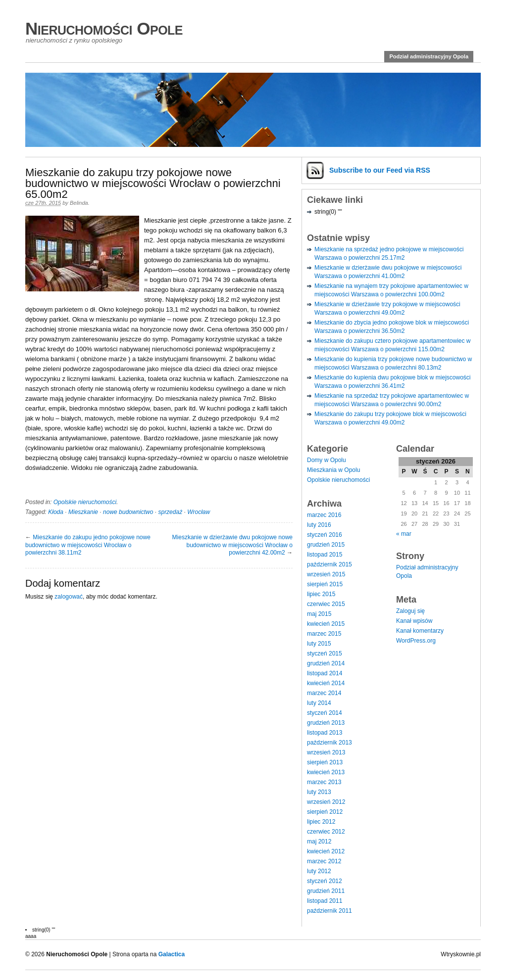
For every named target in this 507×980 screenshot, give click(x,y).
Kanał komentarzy (420, 631)
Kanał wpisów (414, 621)
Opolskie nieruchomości (85, 502)
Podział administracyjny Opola (429, 56)
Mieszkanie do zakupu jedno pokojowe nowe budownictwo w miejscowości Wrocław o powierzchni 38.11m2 (88, 545)
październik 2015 (330, 564)
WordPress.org (416, 641)
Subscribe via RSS (380, 170)
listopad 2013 (325, 733)
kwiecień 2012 (326, 851)
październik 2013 (330, 743)
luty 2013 (319, 792)
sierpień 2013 (325, 762)
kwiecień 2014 (326, 683)
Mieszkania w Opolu (333, 470)
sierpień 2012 (325, 812)
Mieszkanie (83, 512)
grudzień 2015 (326, 545)
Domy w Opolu (327, 460)
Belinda (79, 203)
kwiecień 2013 (326, 772)
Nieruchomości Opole (104, 28)
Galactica (172, 954)
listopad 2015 (325, 555)
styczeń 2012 (325, 881)
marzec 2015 (324, 634)
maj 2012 (319, 841)
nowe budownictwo (128, 512)
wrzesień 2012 (326, 802)
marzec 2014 (324, 693)
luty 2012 (319, 871)
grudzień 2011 (326, 891)
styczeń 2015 (325, 653)
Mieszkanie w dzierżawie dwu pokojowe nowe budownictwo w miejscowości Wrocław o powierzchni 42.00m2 (232, 545)
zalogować (69, 597)
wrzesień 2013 (326, 752)
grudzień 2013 (326, 723)
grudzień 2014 (326, 663)
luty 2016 (319, 525)
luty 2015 (319, 644)
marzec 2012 (324, 861)
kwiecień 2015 (326, 624)
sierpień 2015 (325, 584)
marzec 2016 (324, 515)
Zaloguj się (410, 611)
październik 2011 (330, 911)
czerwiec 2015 (326, 604)
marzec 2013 (324, 782)
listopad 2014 (325, 673)
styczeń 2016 (325, 535)
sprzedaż (170, 512)
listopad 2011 (325, 901)
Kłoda (56, 512)
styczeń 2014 (325, 713)
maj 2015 (319, 614)
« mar (404, 534)
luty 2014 (319, 703)
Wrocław (199, 512)
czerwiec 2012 (326, 832)
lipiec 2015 (321, 594)
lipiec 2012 (321, 822)
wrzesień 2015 (326, 574)
